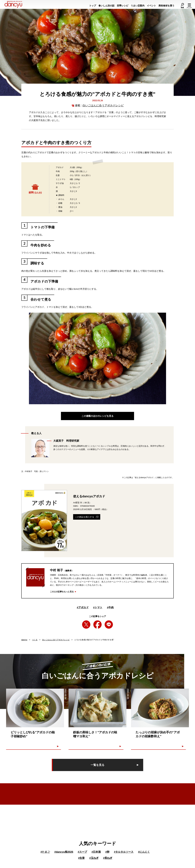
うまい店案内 (138, 6)
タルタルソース (124, 852)
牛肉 (110, 607)
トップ (93, 6)
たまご (45, 852)
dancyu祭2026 (64, 852)
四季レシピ (123, 6)
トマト (98, 607)
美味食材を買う (166, 6)
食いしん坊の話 (106, 6)
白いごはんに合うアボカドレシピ (103, 105)
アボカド (83, 607)
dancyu (24, 640)
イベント (151, 6)
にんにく (144, 852)
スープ (82, 852)
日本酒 (96, 852)
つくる (35, 640)
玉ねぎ (94, 858)
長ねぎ (108, 858)
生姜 (81, 858)
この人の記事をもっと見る (62, 592)
